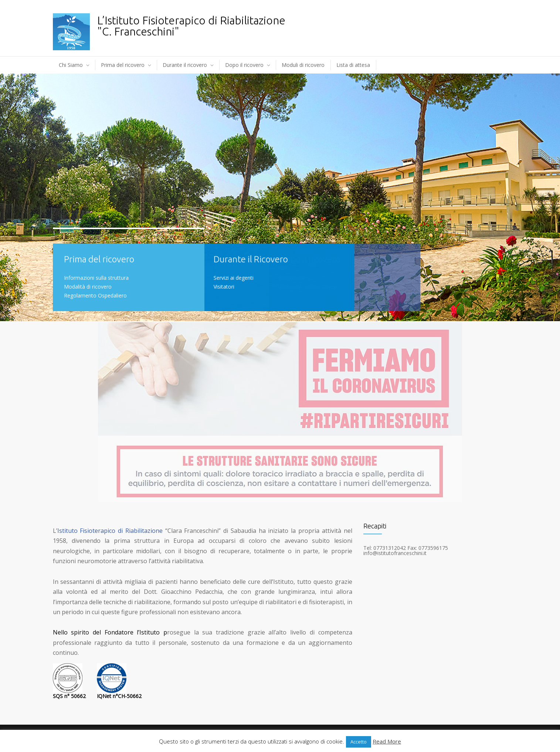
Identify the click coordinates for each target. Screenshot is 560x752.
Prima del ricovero (123, 65)
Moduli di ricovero (303, 65)
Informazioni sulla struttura (96, 278)
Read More (387, 741)
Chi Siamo (71, 65)
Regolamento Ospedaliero (95, 295)
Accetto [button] (359, 742)
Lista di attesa (353, 65)
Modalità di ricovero (88, 287)
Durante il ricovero (185, 65)
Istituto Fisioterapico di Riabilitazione (110, 531)
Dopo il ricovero (244, 65)
